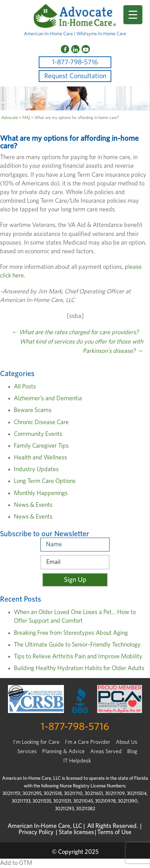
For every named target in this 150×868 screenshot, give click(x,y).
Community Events (38, 434)
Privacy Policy (36, 832)
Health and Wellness (40, 458)
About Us (126, 742)
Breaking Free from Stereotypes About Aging (71, 633)
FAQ (26, 118)
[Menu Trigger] (133, 15)
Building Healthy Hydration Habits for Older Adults (79, 668)
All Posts (25, 387)
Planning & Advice (63, 751)
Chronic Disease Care (41, 422)
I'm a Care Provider (88, 742)
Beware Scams (33, 410)
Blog (132, 751)
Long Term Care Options (45, 481)
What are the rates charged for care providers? (75, 332)
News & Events (33, 505)
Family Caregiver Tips (41, 446)
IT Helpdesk (77, 761)
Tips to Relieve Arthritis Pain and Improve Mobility (78, 657)
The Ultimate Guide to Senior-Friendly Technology (77, 645)
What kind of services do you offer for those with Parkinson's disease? (81, 346)
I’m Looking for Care (36, 742)
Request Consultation (75, 76)
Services (27, 751)
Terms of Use (114, 832)
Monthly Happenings (41, 493)
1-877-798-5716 (75, 62)
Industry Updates (36, 469)
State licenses (76, 832)
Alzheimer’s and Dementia (48, 399)
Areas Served (106, 751)
